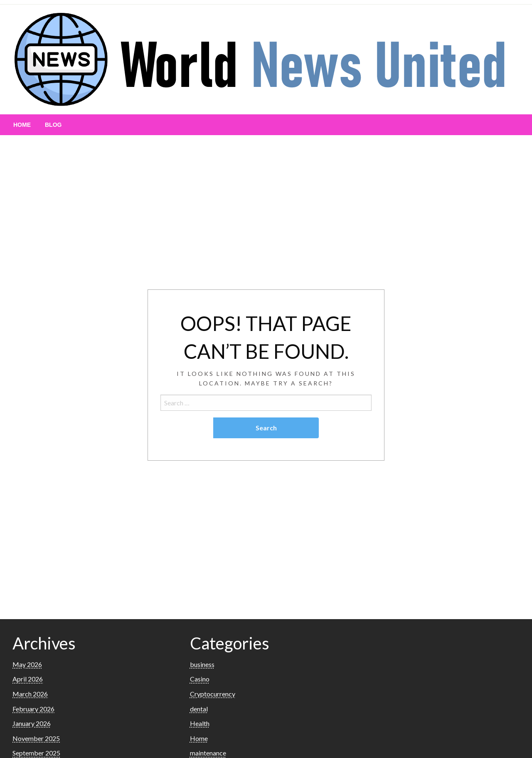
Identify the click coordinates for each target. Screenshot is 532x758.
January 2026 (32, 723)
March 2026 (30, 694)
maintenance (208, 753)
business (202, 664)
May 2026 (27, 664)
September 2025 (36, 753)
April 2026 (28, 679)
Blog (53, 125)
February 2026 (33, 709)
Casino (200, 679)
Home (22, 125)
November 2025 (36, 738)
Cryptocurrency (213, 694)
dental (199, 709)
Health (200, 723)
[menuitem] (22, 125)
